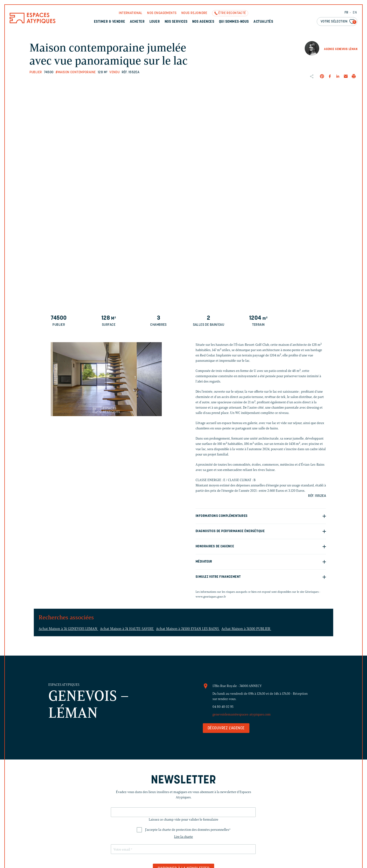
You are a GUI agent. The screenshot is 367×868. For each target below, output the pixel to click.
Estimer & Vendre (110, 22)
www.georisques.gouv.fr (211, 597)
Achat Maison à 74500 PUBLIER (246, 629)
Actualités (263, 22)
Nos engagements (162, 13)
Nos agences (203, 22)
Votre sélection (339, 22)
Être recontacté (232, 13)
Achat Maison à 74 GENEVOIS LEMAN (68, 629)
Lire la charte (183, 837)
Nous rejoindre (194, 13)
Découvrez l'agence (226, 728)
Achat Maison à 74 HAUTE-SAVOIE (127, 629)
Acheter (137, 22)
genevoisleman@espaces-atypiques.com (242, 714)
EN (355, 13)
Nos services (176, 22)
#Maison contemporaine (76, 72)
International (131, 13)
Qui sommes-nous (234, 22)
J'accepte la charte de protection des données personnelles (188, 830)
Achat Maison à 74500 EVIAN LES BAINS (188, 629)
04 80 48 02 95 (223, 707)
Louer (155, 22)
